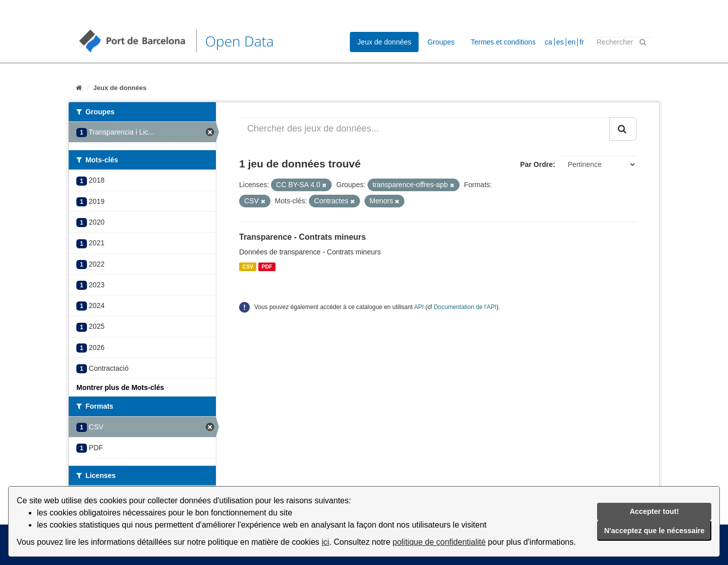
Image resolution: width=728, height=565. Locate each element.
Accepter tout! (654, 511)
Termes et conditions (503, 42)
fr (582, 42)
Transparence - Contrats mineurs (303, 237)
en (572, 42)
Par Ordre (537, 164)
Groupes (441, 42)
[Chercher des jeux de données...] (424, 129)
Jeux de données (384, 42)
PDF (267, 267)
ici (325, 542)
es (560, 42)
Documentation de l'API (465, 307)
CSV (248, 267)
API (419, 307)
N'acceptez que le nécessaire (654, 531)
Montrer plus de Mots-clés (120, 387)
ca (549, 42)
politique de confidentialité (439, 542)
